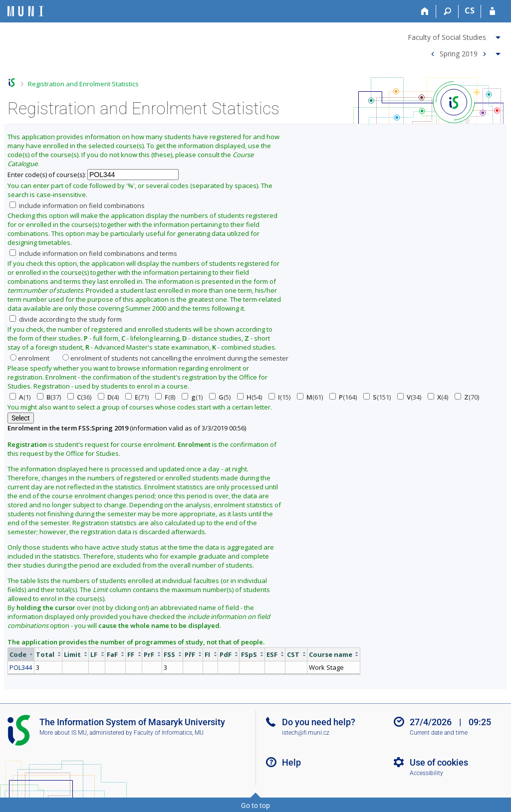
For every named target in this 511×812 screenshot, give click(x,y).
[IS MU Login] (492, 11)
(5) (220, 397)
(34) (409, 397)
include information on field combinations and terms (93, 253)
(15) (279, 397)
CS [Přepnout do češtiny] (470, 10)
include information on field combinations (77, 205)
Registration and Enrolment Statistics (83, 84)
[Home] (425, 11)
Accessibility (426, 773)
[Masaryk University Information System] (25, 11)
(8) (165, 397)
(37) (49, 397)
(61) (310, 397)
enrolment (30, 358)
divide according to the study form (66, 319)
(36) (79, 397)
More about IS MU (63, 733)
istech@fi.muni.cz (306, 733)
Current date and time (439, 733)
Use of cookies (439, 762)
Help (291, 762)
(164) (343, 397)
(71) (137, 397)
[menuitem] (455, 35)
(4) (108, 397)
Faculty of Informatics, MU (169, 733)
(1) (20, 397)
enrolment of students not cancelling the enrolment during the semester (175, 358)
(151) (377, 397)
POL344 (21, 667)
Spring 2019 (459, 53)
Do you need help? (319, 722)
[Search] (447, 11)
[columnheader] (21, 654)
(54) (250, 397)
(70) (467, 397)
